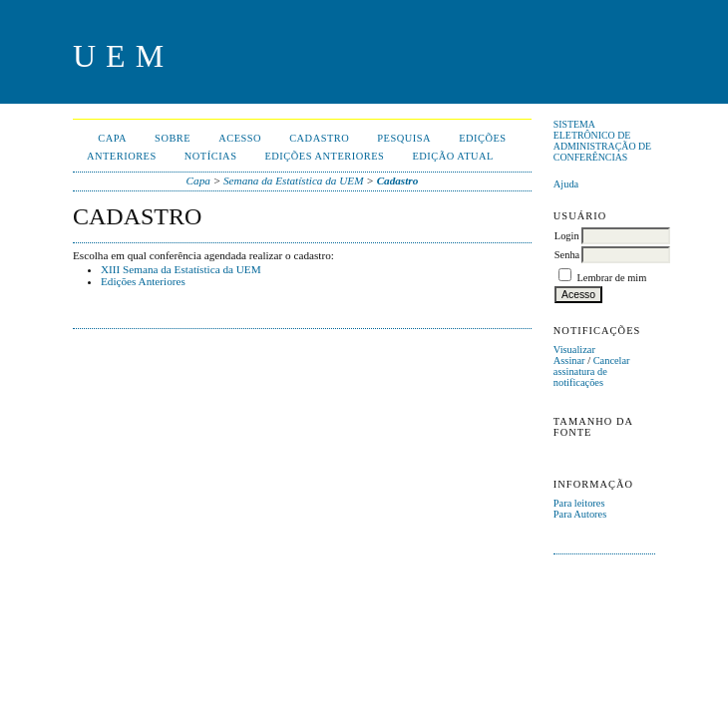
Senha (567, 255)
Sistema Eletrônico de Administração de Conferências (602, 141)
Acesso (240, 138)
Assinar (569, 360)
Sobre (173, 138)
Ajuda (566, 184)
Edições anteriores (324, 156)
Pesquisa (404, 138)
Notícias (211, 156)
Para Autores (580, 514)
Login (567, 236)
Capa (112, 138)
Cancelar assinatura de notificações (592, 371)
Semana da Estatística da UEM (293, 180)
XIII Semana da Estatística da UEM (181, 269)
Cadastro (319, 138)
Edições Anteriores (143, 281)
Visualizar (574, 350)
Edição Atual (453, 156)
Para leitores (579, 503)
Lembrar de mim (611, 278)
